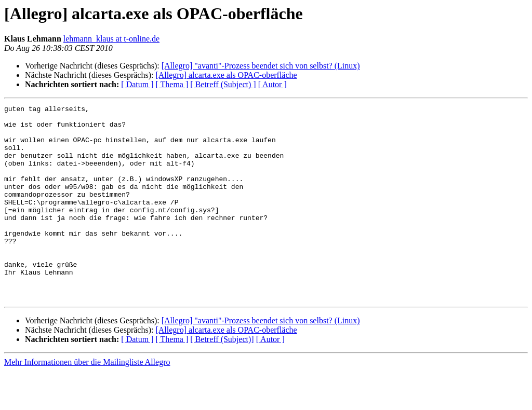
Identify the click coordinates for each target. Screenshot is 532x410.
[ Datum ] (137, 84)
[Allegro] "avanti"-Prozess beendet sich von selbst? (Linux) (261, 66)
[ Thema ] (172, 84)
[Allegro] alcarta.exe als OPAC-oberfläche (226, 75)
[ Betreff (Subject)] (222, 378)
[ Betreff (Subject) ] (223, 84)
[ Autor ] (272, 84)
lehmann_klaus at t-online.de (111, 39)
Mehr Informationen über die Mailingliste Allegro (87, 401)
